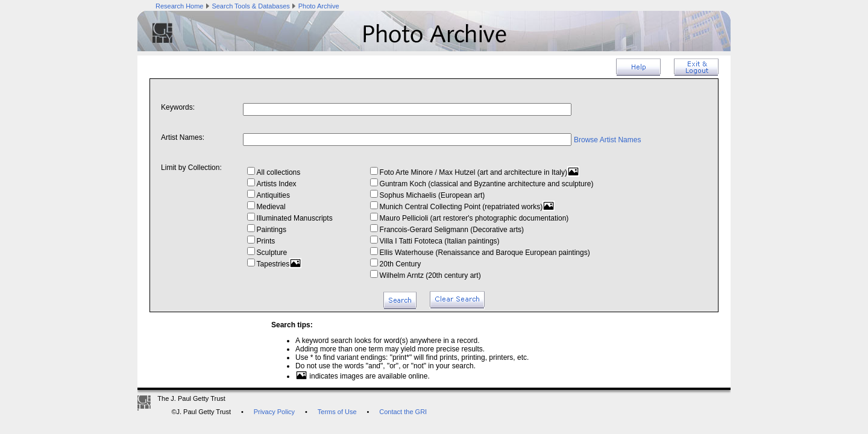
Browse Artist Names (607, 140)
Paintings (267, 230)
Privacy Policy (274, 412)
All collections (274, 172)
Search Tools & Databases (250, 6)
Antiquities (269, 195)
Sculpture (267, 253)
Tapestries (275, 264)
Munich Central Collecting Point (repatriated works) (463, 207)
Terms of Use (337, 412)
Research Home (179, 6)
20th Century (396, 264)
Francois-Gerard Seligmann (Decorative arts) (447, 230)
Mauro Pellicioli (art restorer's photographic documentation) (470, 218)
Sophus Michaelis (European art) (428, 195)
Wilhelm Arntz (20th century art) (426, 275)
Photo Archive (319, 6)
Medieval (266, 207)
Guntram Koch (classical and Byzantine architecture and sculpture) (482, 184)
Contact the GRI (403, 412)
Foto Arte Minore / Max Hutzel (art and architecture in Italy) (475, 172)
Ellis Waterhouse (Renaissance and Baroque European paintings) (480, 253)
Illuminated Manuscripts (290, 218)
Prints (261, 241)
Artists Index (272, 184)
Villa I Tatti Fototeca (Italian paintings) (435, 241)
